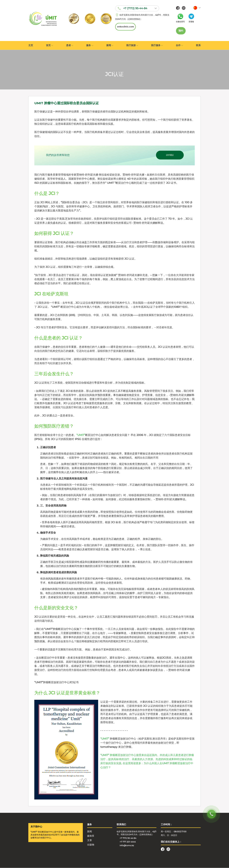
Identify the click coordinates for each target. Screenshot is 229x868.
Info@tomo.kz (127, 846)
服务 (90, 45)
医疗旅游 (132, 45)
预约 (181, 31)
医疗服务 (157, 45)
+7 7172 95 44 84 (128, 838)
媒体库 (91, 836)
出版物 (91, 845)
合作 (179, 45)
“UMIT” (81, 435)
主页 (31, 45)
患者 (70, 45)
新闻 (110, 45)
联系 (198, 45)
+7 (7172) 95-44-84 (135, 9)
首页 (50, 45)
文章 (90, 840)
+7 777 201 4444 (128, 842)
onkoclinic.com (125, 27)
